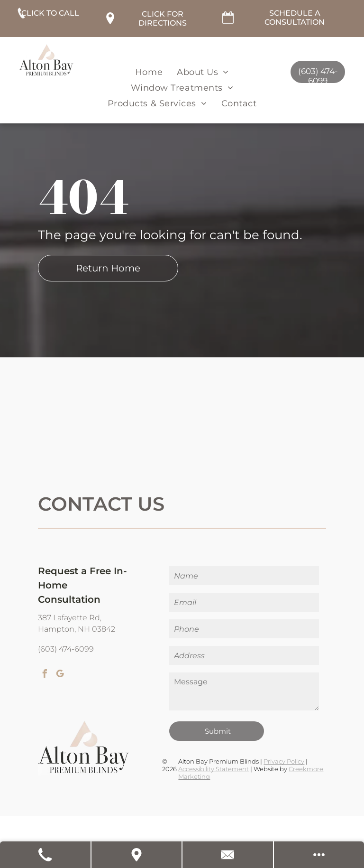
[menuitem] (149, 72)
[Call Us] (46, 855)
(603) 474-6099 (66, 649)
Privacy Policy (284, 761)
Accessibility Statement (214, 769)
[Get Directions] (137, 855)
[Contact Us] (228, 855)
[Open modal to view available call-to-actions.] (319, 855)
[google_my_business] (60, 675)
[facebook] (45, 675)
